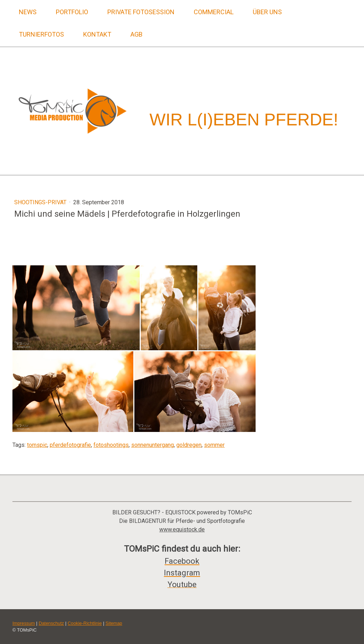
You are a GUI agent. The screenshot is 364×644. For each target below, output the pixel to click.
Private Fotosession (141, 12)
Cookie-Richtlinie (85, 623)
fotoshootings (111, 445)
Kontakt (97, 34)
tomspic (37, 445)
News (28, 12)
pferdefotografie (70, 445)
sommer (214, 445)
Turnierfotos (41, 34)
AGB (136, 34)
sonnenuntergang (152, 445)
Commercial (214, 12)
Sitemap (114, 623)
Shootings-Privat (41, 202)
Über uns (267, 12)
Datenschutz (51, 623)
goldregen (189, 445)
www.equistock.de (182, 529)
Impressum (24, 623)
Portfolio (72, 12)
